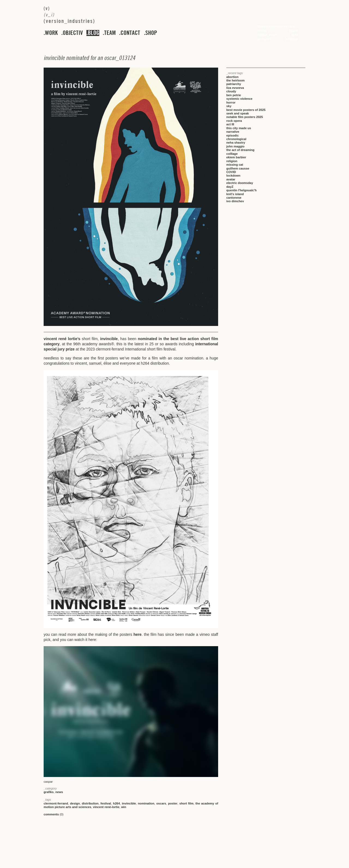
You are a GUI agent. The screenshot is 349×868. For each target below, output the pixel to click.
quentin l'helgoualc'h (241, 190)
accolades (264, 39)
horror (231, 102)
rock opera (234, 121)
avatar (231, 179)
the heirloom (235, 80)
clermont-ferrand (56, 803)
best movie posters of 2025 (246, 110)
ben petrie (234, 95)
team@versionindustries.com (276, 26)
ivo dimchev (235, 201)
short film (186, 803)
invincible (109, 339)
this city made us (239, 128)
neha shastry (236, 143)
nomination (146, 803)
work (51, 33)
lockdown (233, 176)
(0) (54, 814)
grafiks (49, 792)
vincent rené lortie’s (62, 339)
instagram (292, 39)
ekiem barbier (236, 157)
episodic (232, 135)
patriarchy (234, 84)
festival (106, 803)
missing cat (235, 165)
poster (173, 803)
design (75, 803)
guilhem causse (238, 168)
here (138, 634)
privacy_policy (267, 35)
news (59, 792)
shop (151, 33)
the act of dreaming (240, 150)
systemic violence (239, 99)
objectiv (73, 33)
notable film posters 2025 (245, 117)
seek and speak (238, 113)
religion (232, 161)
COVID (231, 172)
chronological (236, 139)
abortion (232, 77)
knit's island (235, 194)
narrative (233, 132)
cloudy (231, 91)
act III (230, 124)
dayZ (230, 187)
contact (130, 33)
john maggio (235, 146)
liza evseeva (235, 88)
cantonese (234, 198)
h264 (116, 803)
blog (94, 33)
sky (229, 106)
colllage (232, 154)
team (110, 33)
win (124, 807)
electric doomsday (240, 183)
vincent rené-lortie (106, 807)
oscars (161, 803)
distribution (90, 803)
